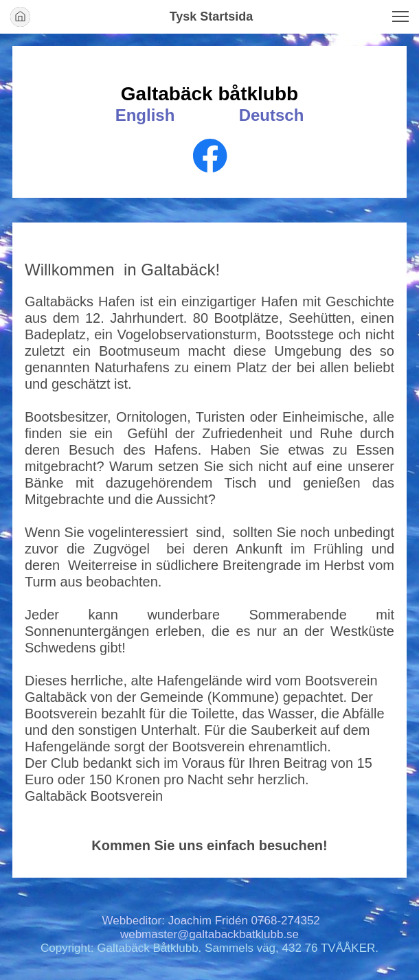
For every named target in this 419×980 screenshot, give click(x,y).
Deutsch (272, 115)
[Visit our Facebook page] (210, 156)
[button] (400, 16)
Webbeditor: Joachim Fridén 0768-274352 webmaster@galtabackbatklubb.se (211, 927)
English (145, 115)
